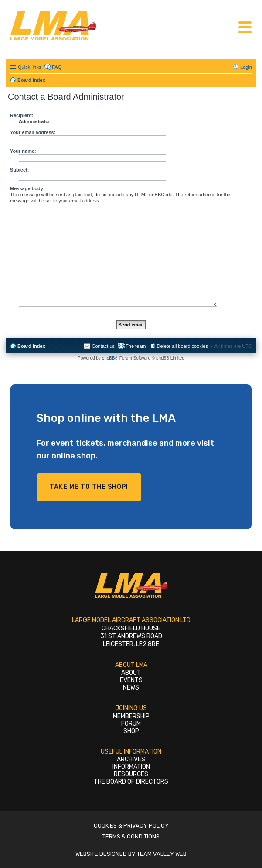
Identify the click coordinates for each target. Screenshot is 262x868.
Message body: (27, 188)
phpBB (109, 358)
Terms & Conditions (131, 836)
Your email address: (33, 132)
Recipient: (22, 115)
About (131, 673)
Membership (131, 716)
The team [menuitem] (136, 346)
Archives (131, 759)
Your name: (23, 151)
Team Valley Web (162, 854)
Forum (131, 724)
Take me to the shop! (89, 487)
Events (131, 680)
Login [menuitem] (246, 67)
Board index (31, 346)
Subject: (19, 170)
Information (131, 767)
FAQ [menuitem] (57, 67)
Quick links (29, 67)
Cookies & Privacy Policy (131, 826)
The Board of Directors (131, 782)
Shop (131, 731)
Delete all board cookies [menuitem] (182, 346)
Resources (131, 774)
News (131, 688)
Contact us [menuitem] (103, 346)
